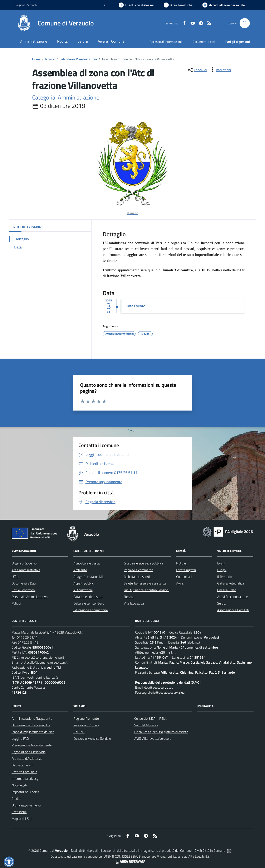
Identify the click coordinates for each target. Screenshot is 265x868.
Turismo (129, 597)
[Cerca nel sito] (245, 23)
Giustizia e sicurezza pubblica (144, 563)
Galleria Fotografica (231, 583)
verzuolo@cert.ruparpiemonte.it (42, 657)
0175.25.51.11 (27, 637)
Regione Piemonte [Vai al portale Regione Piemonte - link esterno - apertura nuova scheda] (26, 5)
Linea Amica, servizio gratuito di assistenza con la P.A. (171, 732)
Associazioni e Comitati (233, 610)
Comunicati (184, 577)
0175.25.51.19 (28, 642)
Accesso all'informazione (166, 42)
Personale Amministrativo (30, 597)
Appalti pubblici (84, 583)
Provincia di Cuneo (86, 725)
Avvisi (180, 583)
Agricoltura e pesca (87, 563)
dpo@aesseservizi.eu (159, 687)
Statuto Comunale (24, 772)
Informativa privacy (25, 779)
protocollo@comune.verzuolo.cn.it (44, 662)
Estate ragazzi (186, 570)
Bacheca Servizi (23, 765)
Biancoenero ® (149, 856)
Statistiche (19, 812)
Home (36, 59)
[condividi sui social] (197, 70)
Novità (50, 59)
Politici (16, 603)
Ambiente (80, 570)
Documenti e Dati (24, 583)
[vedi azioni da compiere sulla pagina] (220, 70)
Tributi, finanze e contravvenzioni (146, 590)
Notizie (181, 563)
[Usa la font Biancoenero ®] (136, 5)
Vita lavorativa (134, 603)
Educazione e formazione (91, 610)
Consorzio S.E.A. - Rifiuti (151, 718)
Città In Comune (214, 850)
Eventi (222, 563)
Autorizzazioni (83, 590)
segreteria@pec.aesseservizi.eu (163, 692)
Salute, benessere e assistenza (145, 583)
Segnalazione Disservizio (29, 752)
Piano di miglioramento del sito (33, 732)
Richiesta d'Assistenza (27, 758)
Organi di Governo (24, 563)
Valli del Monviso (146, 725)
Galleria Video (227, 590)
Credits (16, 799)
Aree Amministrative (26, 570)
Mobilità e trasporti (137, 577)
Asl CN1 (79, 732)
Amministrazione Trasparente (32, 718)
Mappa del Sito (22, 819)
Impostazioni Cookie (25, 792)
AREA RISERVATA (130, 861)
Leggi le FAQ (20, 738)
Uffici (15, 577)
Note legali (19, 785)
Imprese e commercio (139, 570)
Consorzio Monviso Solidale (92, 738)
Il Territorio (224, 577)
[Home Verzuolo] (55, 23)
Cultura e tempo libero (89, 603)
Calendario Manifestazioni (78, 59)
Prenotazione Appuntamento (32, 745)
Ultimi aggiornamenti (26, 805)
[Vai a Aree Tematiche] (178, 5)
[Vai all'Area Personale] (224, 5)
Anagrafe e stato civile (89, 577)
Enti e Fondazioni (24, 590)
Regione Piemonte (86, 718)
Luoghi (222, 570)
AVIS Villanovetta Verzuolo (153, 738)
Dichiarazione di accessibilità (31, 725)
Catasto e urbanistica (88, 597)
